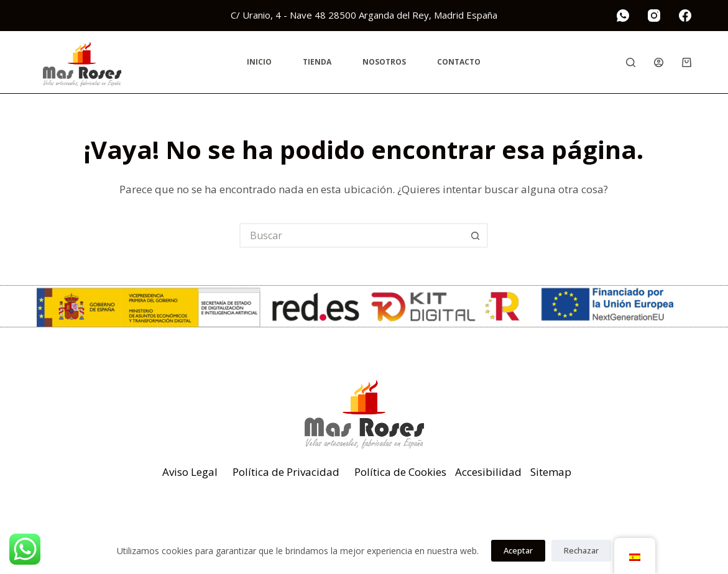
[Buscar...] (351, 235)
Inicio (259, 62)
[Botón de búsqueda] (476, 235)
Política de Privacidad (286, 472)
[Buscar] (631, 62)
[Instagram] (654, 16)
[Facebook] (685, 16)
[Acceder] (659, 62)
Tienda (317, 62)
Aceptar (518, 550)
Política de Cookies (400, 472)
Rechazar (581, 550)
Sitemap (551, 472)
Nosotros (384, 62)
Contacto (459, 62)
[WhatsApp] (623, 16)
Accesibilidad (488, 472)
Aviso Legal (190, 472)
